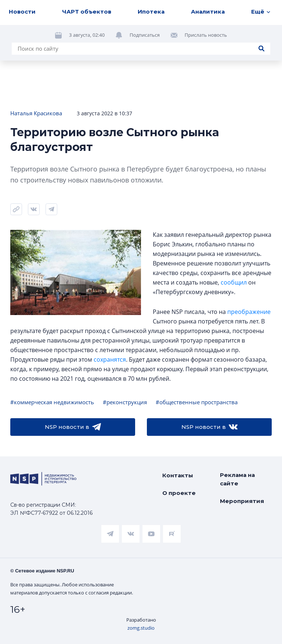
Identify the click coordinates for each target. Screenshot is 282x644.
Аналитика (208, 12)
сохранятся (110, 359)
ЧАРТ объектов (87, 12)
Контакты (178, 475)
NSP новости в (73, 427)
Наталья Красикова (36, 113)
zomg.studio (141, 628)
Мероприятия (242, 501)
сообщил (234, 282)
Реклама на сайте (237, 479)
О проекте (179, 493)
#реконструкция (125, 402)
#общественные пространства (197, 402)
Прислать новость (206, 35)
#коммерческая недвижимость (52, 402)
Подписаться (145, 35)
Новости (22, 12)
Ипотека (151, 12)
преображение (249, 312)
